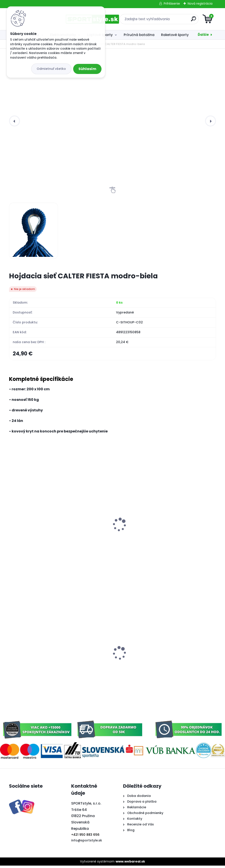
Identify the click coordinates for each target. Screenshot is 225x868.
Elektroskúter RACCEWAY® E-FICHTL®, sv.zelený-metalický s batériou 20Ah (37, 666)
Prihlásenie (172, 4)
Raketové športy (175, 35)
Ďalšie (203, 35)
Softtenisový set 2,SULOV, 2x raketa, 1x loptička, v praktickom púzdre (183, 623)
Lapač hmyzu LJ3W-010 (102, 533)
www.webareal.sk (130, 864)
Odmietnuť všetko (51, 69)
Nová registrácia (200, 4)
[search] (165, 21)
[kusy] (23, 566)
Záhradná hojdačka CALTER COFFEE (176, 535)
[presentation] (15, 121)
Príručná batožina (139, 35)
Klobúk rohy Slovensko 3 (102, 661)
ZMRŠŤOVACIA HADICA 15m (35, 533)
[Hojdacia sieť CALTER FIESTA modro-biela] (34, 231)
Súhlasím (87, 69)
